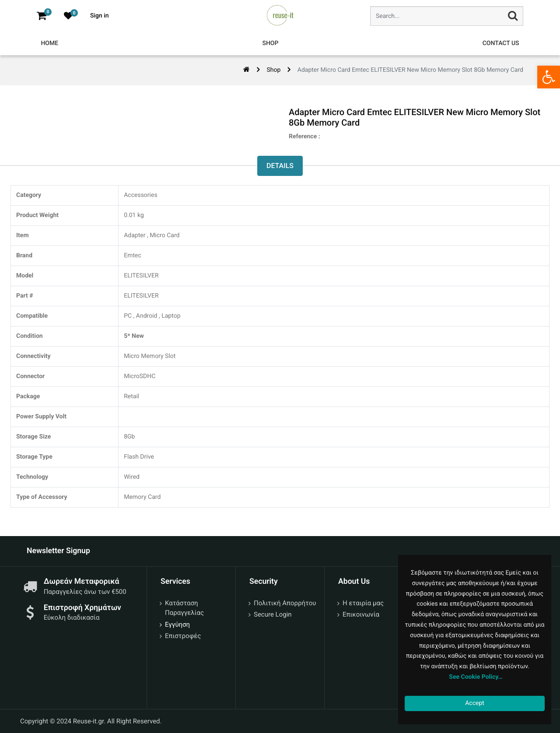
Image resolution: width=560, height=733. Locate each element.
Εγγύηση (177, 624)
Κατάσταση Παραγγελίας (184, 608)
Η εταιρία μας (363, 603)
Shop (273, 70)
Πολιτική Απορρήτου (285, 603)
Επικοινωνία (361, 614)
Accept (475, 703)
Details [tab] (280, 166)
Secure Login (273, 614)
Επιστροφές (183, 636)
